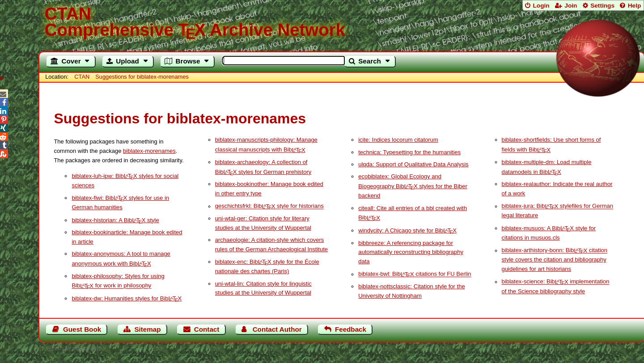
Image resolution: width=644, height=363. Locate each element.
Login (541, 6)
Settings (602, 6)
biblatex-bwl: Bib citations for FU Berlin (415, 274)
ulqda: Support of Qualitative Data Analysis (413, 164)
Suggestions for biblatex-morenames (142, 77)
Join (571, 6)
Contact (207, 329)
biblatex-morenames (149, 151)
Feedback (351, 329)
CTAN (82, 77)
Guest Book (82, 329)
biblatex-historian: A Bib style (115, 220)
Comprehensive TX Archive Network (341, 22)
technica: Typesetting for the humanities (409, 152)
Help (635, 6)
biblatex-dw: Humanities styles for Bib (127, 298)
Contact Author (277, 329)
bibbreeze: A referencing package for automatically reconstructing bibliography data (411, 252)
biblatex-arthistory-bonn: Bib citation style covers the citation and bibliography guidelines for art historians (555, 260)
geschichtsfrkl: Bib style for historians (269, 206)
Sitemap (147, 329)
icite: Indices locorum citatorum (398, 140)
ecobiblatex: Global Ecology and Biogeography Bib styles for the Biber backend (413, 186)
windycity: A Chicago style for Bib (407, 230)
